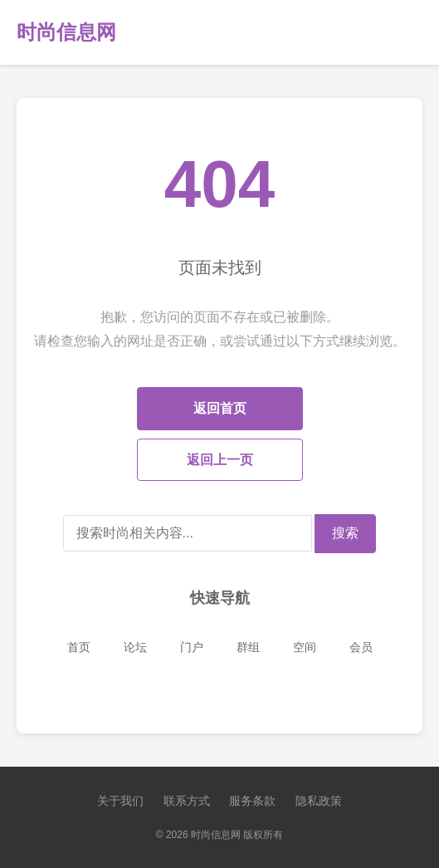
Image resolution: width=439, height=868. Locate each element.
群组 (248, 647)
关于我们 (120, 801)
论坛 (135, 647)
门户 (192, 647)
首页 (79, 647)
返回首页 (220, 408)
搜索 (345, 533)
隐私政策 (319, 801)
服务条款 (252, 801)
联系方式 (187, 801)
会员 (361, 647)
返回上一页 (220, 460)
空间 (305, 647)
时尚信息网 (66, 32)
